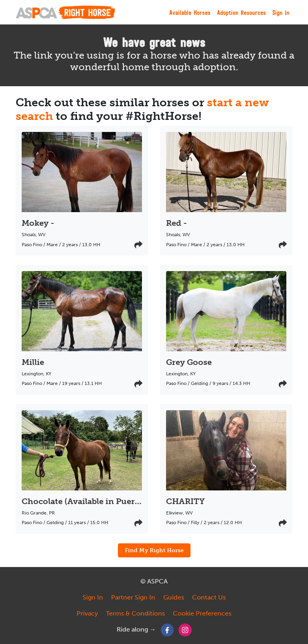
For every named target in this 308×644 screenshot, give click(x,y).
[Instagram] (185, 629)
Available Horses (190, 12)
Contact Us (209, 597)
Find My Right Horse (154, 550)
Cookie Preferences (202, 613)
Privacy (87, 613)
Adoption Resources (241, 12)
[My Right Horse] (65, 12)
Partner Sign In (133, 597)
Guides (174, 597)
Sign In (281, 12)
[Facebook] (167, 629)
